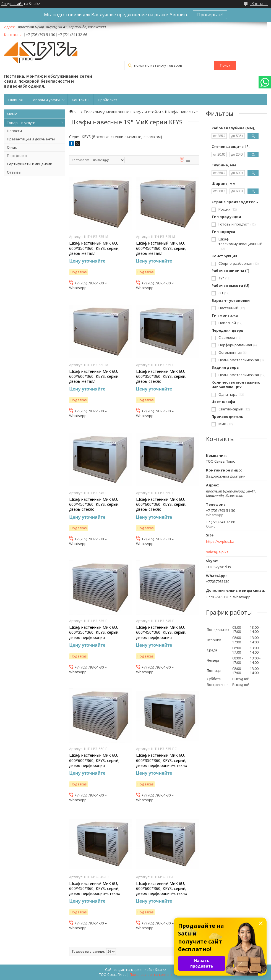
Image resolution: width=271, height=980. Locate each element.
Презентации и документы (31, 139)
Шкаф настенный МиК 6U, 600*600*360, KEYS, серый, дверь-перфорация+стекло (162, 889)
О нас (12, 147)
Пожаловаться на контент (151, 975)
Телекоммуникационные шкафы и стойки (122, 112)
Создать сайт (12, 4)
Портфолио (17, 156)
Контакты (81, 100)
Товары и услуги (45, 100)
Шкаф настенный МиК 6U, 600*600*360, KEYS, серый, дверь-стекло (161, 504)
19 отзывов (259, 4)
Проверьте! (210, 15)
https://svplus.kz (220, 542)
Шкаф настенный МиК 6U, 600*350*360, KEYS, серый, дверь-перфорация (94, 632)
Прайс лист (108, 100)
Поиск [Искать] (225, 65)
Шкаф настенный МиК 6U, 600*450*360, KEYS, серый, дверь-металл (161, 248)
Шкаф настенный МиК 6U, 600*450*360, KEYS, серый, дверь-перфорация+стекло (95, 889)
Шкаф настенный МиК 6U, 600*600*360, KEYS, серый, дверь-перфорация (94, 760)
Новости (14, 131)
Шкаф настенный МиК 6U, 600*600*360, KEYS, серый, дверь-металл (94, 376)
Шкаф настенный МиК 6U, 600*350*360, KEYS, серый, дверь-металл (94, 248)
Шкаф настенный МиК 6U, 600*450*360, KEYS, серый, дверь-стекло (94, 504)
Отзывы (14, 172)
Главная (15, 100)
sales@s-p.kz (217, 552)
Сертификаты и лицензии (30, 164)
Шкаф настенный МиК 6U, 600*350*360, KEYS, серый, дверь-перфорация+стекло (162, 760)
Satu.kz (161, 970)
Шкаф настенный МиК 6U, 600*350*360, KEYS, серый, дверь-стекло (161, 376)
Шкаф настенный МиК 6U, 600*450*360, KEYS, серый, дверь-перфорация (161, 632)
